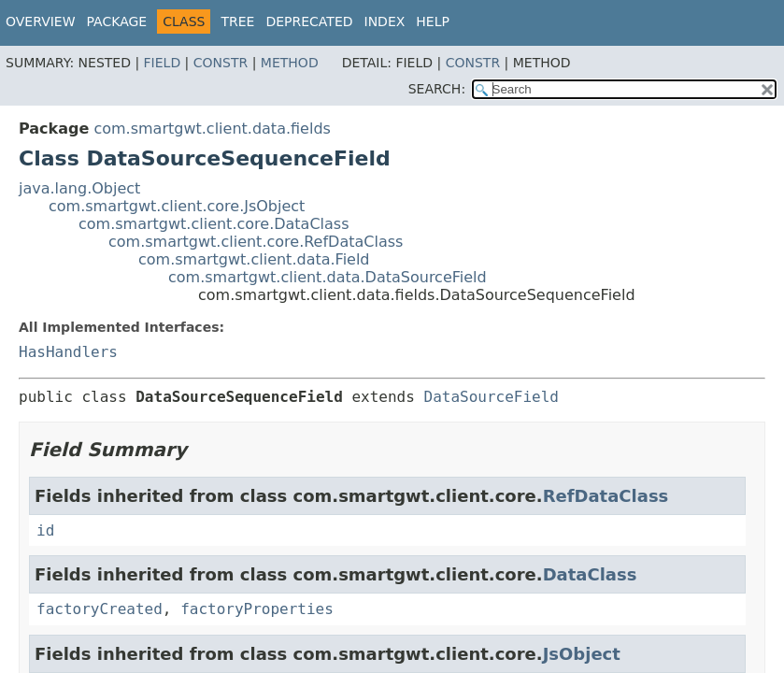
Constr (221, 63)
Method (290, 63)
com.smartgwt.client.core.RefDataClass (256, 242)
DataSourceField (492, 397)
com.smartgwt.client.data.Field (254, 259)
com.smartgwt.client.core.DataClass (214, 224)
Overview (41, 21)
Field (163, 63)
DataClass (590, 574)
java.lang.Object (79, 188)
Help (433, 21)
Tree (237, 21)
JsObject (582, 654)
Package (117, 21)
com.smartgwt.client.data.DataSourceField (328, 277)
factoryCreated (100, 609)
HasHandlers (68, 352)
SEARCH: (437, 89)
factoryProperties (257, 609)
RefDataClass (606, 496)
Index (385, 21)
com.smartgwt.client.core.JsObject (177, 206)
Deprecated (309, 21)
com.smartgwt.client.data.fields (212, 129)
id (45, 530)
